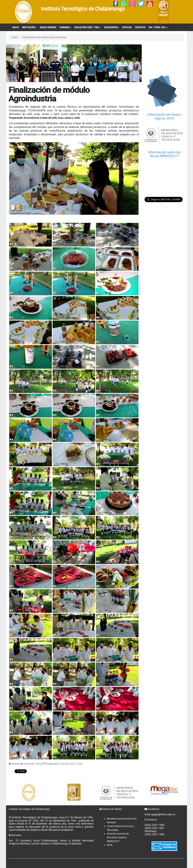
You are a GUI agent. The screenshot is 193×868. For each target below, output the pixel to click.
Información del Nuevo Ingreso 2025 (164, 116)
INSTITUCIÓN (29, 27)
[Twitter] (141, 4)
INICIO (16, 27)
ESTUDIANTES (112, 27)
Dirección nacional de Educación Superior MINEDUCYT (118, 838)
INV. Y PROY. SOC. (158, 27)
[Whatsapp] (123, 4)
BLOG (110, 845)
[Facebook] (116, 4)
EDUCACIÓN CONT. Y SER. (88, 27)
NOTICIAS (127, 27)
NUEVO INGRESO (48, 27)
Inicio (15, 37)
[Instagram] (132, 4)
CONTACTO (140, 27)
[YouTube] (150, 4)
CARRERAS (65, 27)
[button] (16, 63)
